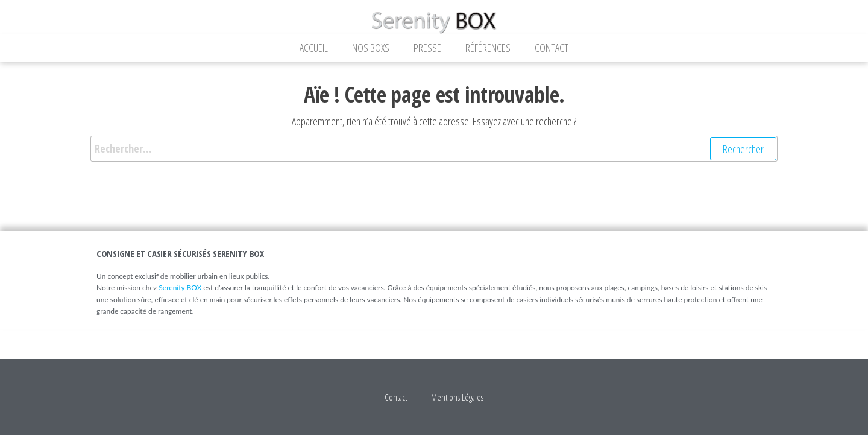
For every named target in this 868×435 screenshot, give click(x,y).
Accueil (314, 48)
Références (488, 48)
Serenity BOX (180, 287)
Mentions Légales (457, 397)
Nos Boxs (371, 48)
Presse (427, 48)
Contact (552, 48)
